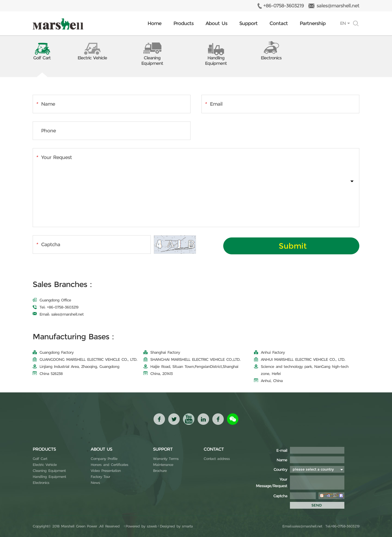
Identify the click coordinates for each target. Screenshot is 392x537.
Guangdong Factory (53, 352)
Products (183, 23)
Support (248, 23)
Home (154, 23)
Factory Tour (100, 477)
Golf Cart (40, 459)
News (95, 483)
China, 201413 (158, 374)
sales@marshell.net (338, 6)
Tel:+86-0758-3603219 (342, 526)
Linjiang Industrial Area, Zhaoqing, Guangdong (76, 367)
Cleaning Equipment (49, 471)
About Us (216, 23)
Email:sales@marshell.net (302, 526)
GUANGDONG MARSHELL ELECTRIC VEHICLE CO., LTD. (85, 359)
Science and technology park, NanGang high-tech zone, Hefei (301, 370)
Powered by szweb (141, 526)
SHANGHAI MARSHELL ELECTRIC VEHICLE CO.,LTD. (192, 359)
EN (343, 23)
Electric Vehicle (45, 465)
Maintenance (163, 465)
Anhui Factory (269, 352)
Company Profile (104, 459)
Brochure (160, 471)
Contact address (217, 459)
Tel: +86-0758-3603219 (56, 307)
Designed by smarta (176, 526)
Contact (279, 23)
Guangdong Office (52, 300)
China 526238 (48, 374)
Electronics (41, 483)
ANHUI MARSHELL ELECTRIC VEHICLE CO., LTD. (300, 359)
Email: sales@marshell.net (58, 314)
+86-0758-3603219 (284, 6)
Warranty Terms (166, 459)
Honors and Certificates (109, 465)
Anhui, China (268, 381)
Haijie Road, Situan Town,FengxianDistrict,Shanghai (191, 367)
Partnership (313, 23)
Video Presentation (106, 471)
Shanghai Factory (162, 352)
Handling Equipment (49, 477)
